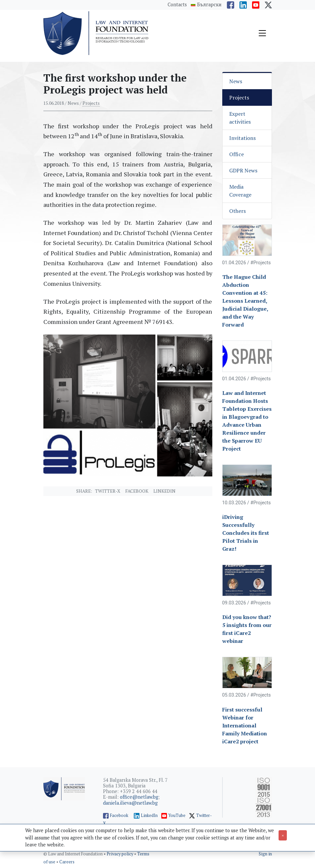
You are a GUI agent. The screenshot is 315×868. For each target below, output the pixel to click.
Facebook (137, 491)
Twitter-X (108, 491)
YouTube (177, 815)
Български (209, 5)
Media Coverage (240, 191)
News (236, 81)
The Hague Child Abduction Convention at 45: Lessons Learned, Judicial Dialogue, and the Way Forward (245, 301)
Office (236, 154)
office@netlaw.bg (139, 797)
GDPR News (243, 170)
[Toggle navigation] (262, 33)
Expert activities (240, 118)
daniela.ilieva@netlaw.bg (130, 803)
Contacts (177, 4)
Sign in (265, 854)
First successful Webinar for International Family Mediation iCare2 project (245, 725)
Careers (67, 862)
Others (237, 211)
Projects (91, 103)
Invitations (242, 138)
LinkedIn (149, 815)
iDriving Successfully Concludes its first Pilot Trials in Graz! (246, 533)
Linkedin (164, 491)
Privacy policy (120, 854)
